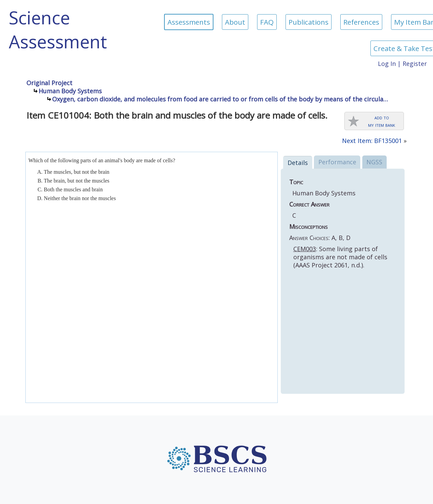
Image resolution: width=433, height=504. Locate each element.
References (361, 22)
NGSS (374, 162)
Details (298, 163)
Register (415, 64)
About (235, 22)
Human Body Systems (70, 91)
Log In (387, 64)
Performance (337, 162)
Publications (309, 22)
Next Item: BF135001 (372, 141)
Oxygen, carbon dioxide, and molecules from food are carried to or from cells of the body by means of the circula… (220, 99)
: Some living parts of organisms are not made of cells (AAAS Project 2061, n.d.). (340, 257)
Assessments (189, 22)
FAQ (267, 22)
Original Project (49, 83)
